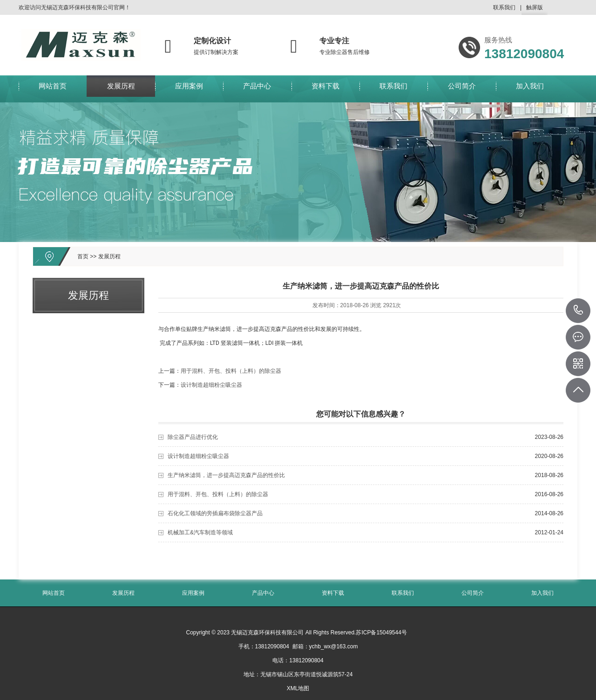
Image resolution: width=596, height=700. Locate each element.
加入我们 (530, 89)
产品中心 (257, 89)
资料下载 (325, 89)
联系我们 (504, 7)
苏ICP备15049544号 (381, 633)
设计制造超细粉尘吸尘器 (211, 385)
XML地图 (298, 688)
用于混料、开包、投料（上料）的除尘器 (231, 371)
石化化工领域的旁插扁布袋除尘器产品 (215, 513)
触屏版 (535, 10)
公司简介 (462, 89)
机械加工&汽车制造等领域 (200, 532)
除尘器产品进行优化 (193, 437)
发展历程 (121, 89)
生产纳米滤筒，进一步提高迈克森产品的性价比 (226, 475)
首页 (83, 256)
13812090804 (579, 311)
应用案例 (189, 89)
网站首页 (53, 89)
